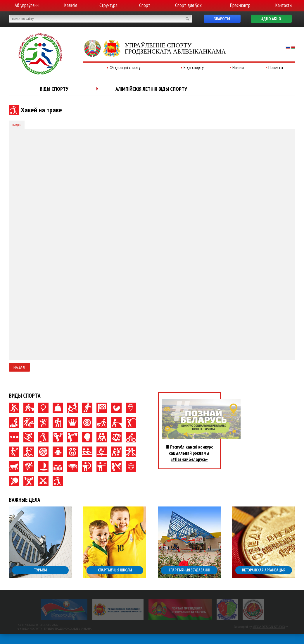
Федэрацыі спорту (125, 67)
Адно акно (271, 19)
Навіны (238, 67)
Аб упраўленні (27, 5)
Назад (19, 367)
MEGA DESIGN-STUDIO (269, 627)
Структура (108, 5)
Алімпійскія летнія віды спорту (151, 89)
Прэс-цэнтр (240, 5)
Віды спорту (194, 67)
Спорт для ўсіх (188, 5)
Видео (17, 125)
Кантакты (284, 5)
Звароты (222, 19)
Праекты (276, 67)
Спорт (145, 5)
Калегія (71, 5)
